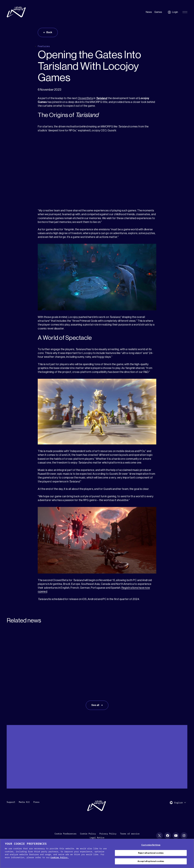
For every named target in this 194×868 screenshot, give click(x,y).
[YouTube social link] (176, 836)
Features (44, 46)
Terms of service (130, 834)
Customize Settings (151, 845)
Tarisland (101, 98)
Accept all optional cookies (151, 861)
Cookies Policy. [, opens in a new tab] (60, 857)
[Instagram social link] (184, 836)
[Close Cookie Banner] (189, 853)
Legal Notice (97, 838)
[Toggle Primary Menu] (185, 12)
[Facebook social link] (168, 836)
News (149, 12)
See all (95, 705)
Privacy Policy (108, 834)
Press (36, 802)
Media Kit (24, 802)
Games (158, 12)
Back (49, 32)
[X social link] (159, 836)
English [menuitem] (179, 803)
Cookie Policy (88, 834)
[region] (97, 853)
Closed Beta (85, 98)
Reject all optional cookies (151, 853)
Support (11, 802)
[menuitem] (180, 803)
